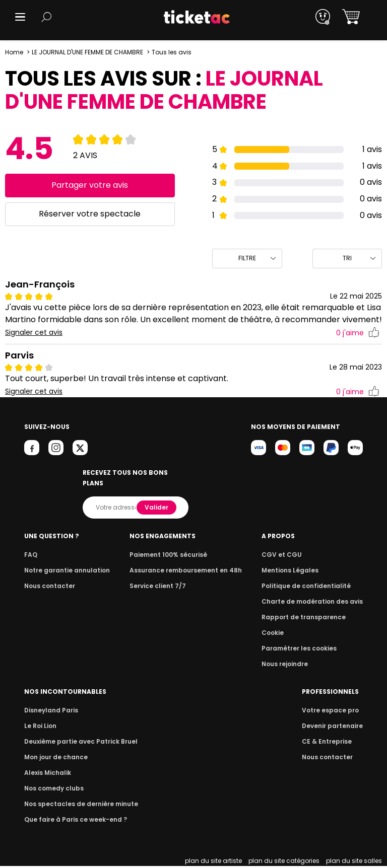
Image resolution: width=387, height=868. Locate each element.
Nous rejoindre (290, 666)
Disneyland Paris (50, 712)
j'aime (358, 346)
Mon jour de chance (54, 759)
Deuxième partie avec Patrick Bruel (78, 743)
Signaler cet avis (34, 345)
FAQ (30, 557)
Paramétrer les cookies (303, 650)
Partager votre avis (90, 185)
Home (14, 52)
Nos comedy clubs (52, 790)
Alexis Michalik (47, 775)
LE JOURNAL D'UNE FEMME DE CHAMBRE (88, 52)
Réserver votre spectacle (90, 214)
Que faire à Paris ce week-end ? (73, 821)
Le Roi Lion (40, 728)
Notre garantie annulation (64, 572)
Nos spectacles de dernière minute (78, 806)
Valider (157, 509)
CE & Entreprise (328, 743)
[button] (20, 17)
